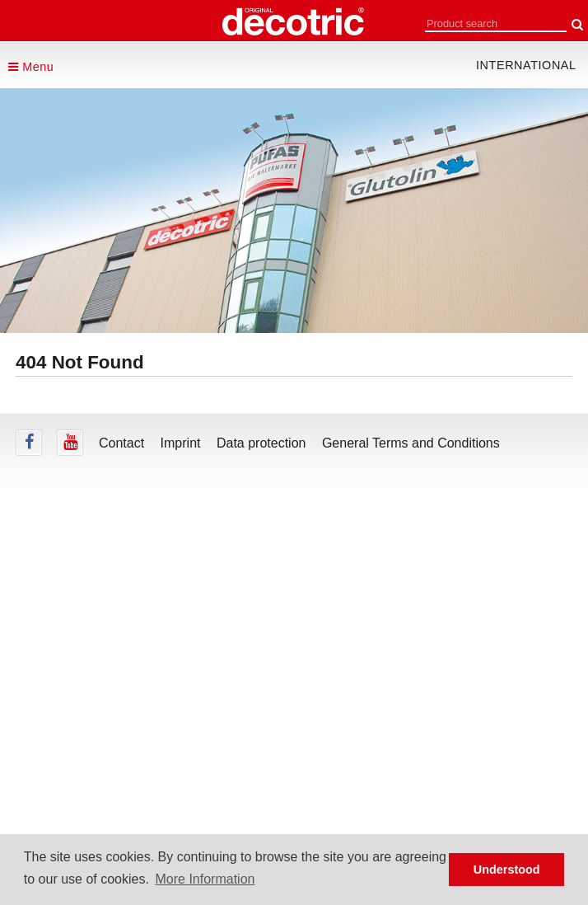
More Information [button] (205, 879)
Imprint (181, 443)
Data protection (261, 443)
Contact (121, 443)
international (526, 65)
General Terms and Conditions (411, 443)
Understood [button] (507, 870)
